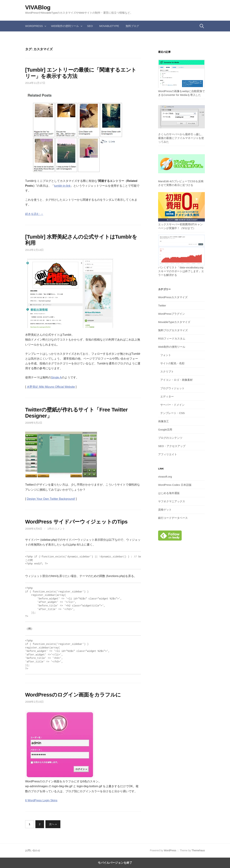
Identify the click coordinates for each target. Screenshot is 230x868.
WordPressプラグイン (172, 314)
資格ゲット (165, 510)
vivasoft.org (165, 477)
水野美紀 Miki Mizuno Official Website (51, 387)
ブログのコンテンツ (170, 438)
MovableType (109, 26)
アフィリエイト (168, 454)
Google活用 (165, 430)
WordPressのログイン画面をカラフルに (73, 695)
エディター (167, 396)
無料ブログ (132, 26)
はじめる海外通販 (169, 493)
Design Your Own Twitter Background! (51, 499)
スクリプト (167, 372)
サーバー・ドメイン (172, 405)
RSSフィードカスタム (172, 338)
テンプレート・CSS (172, 413)
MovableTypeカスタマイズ (174, 322)
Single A (56, 377)
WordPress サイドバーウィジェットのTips (76, 522)
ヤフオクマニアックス (172, 501)
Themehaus (198, 850)
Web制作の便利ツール (65, 26)
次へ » (53, 824)
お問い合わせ (33, 850)
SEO (90, 26)
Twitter (162, 305)
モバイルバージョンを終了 (115, 863)
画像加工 (164, 421)
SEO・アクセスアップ (172, 446)
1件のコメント (56, 529)
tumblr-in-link (62, 186)
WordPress (34, 26)
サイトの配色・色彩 (172, 363)
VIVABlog (38, 7)
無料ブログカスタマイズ (173, 330)
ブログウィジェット (172, 388)
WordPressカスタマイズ (173, 297)
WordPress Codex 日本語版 (175, 485)
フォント (166, 355)
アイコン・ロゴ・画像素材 (176, 380)
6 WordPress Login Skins (41, 800)
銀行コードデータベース (173, 518)
